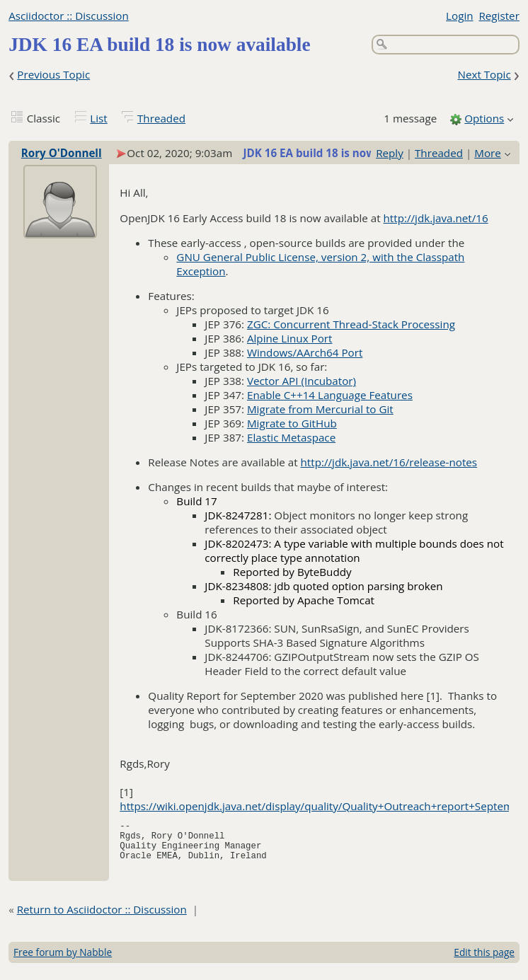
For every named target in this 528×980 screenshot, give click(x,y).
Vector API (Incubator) (302, 381)
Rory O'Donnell (62, 153)
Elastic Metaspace (291, 437)
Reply (390, 153)
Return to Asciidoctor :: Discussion (102, 918)
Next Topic (484, 74)
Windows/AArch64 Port (305, 352)
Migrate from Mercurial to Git (320, 409)
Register (499, 16)
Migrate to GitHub (292, 423)
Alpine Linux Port (290, 338)
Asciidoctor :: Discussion (69, 16)
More (488, 153)
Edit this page (484, 961)
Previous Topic (53, 74)
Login (459, 16)
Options (484, 118)
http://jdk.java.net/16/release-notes (389, 462)
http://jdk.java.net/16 (436, 218)
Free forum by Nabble (63, 961)
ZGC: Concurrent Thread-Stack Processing (351, 324)
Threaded (161, 118)
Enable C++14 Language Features (330, 395)
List (98, 118)
